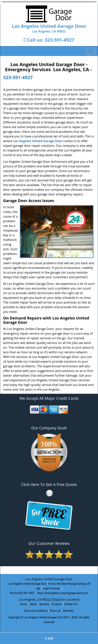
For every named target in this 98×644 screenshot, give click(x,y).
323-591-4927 (59, 40)
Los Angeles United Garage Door (38, 141)
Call (49, 638)
